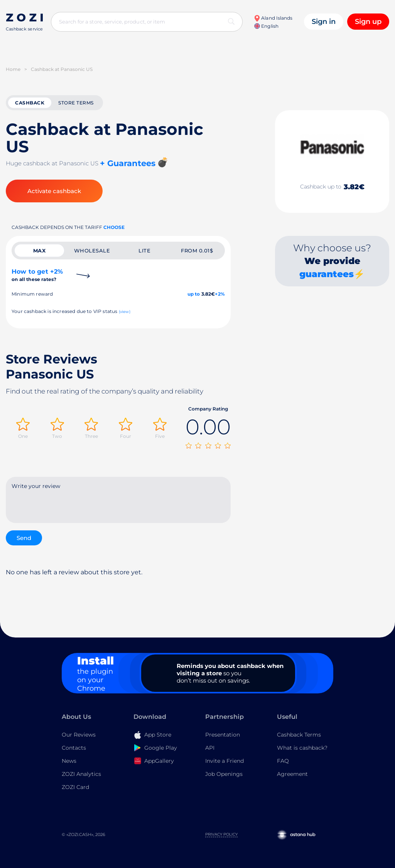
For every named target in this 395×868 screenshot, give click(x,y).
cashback (30, 103)
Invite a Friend (225, 761)
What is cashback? (302, 748)
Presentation (223, 735)
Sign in (324, 22)
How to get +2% (37, 275)
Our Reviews (79, 735)
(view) (125, 312)
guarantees (327, 274)
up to (194, 294)
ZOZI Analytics (81, 774)
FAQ (283, 761)
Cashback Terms (299, 735)
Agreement (292, 774)
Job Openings (224, 774)
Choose (114, 227)
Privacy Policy (221, 834)
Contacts (74, 748)
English (266, 26)
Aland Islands (273, 18)
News (69, 761)
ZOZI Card (75, 787)
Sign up (368, 22)
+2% (220, 294)
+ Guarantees (128, 163)
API (210, 748)
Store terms (76, 103)
